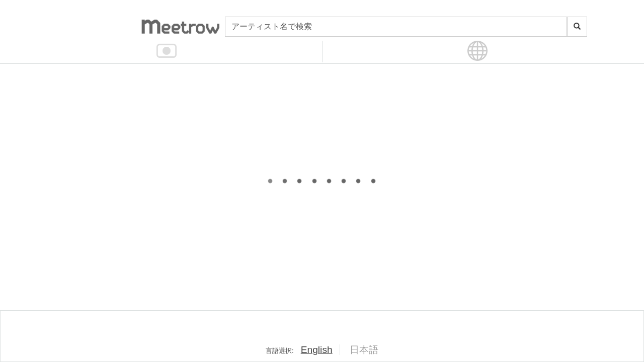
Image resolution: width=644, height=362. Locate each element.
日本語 (364, 350)
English (317, 350)
